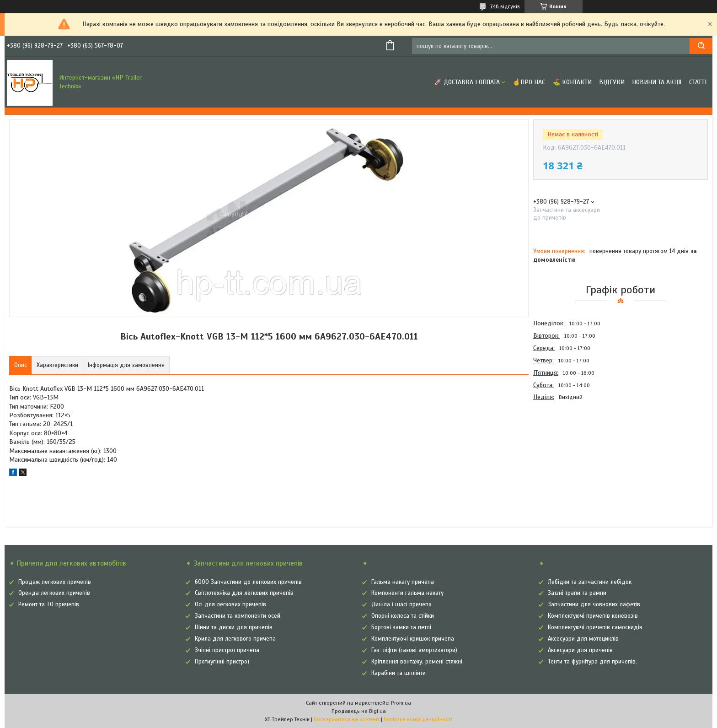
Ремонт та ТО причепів (49, 604)
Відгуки (612, 82)
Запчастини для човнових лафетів (594, 604)
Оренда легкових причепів (54, 593)
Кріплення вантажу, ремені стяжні (417, 662)
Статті (698, 82)
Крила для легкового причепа (235, 639)
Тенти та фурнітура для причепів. (592, 662)
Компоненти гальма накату (407, 593)
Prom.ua (401, 703)
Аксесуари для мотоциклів (583, 639)
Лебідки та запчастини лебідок (590, 582)
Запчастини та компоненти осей (238, 616)
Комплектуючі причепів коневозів (593, 616)
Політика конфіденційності (418, 719)
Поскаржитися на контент (347, 719)
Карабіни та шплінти (399, 673)
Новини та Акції (657, 82)
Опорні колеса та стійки (403, 616)
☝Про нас (529, 82)
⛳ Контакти (572, 82)
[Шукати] (701, 46)
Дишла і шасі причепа (401, 604)
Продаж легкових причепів (55, 582)
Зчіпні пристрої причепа (227, 650)
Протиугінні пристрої (222, 662)
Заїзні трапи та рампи (577, 593)
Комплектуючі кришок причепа (413, 639)
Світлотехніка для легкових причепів (244, 593)
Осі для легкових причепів (230, 604)
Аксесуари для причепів (580, 650)
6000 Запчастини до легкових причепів (248, 582)
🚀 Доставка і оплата (467, 82)
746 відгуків (505, 6)
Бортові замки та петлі (401, 627)
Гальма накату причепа (403, 582)
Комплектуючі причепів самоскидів (595, 627)
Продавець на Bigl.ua (359, 711)
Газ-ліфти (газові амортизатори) (414, 650)
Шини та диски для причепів (234, 627)
